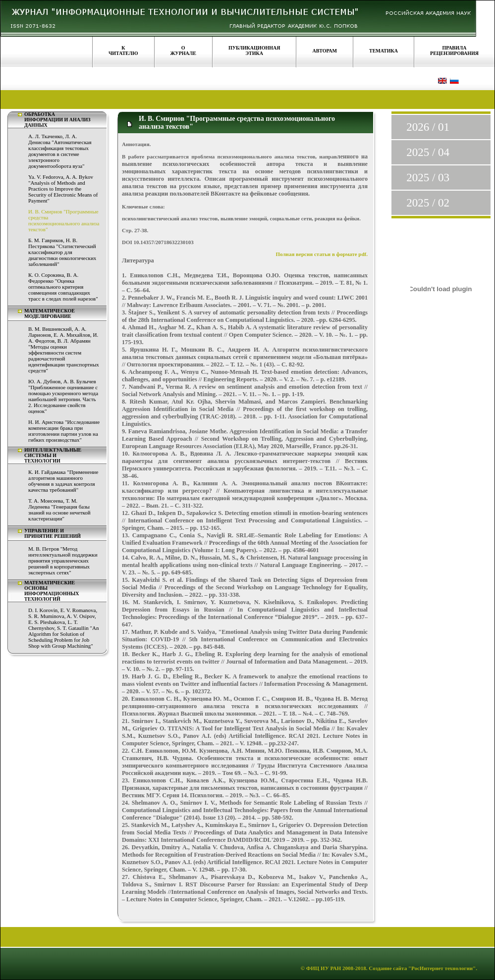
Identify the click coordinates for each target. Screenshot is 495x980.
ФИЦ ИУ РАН (324, 968)
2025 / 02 (428, 203)
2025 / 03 (428, 178)
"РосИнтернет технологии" (441, 968)
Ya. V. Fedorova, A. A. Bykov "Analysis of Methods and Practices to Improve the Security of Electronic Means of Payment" (63, 189)
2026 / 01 (428, 127)
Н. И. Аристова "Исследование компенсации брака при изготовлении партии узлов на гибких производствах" (64, 431)
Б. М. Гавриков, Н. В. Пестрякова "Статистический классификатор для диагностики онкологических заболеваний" (62, 252)
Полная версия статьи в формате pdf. (322, 254)
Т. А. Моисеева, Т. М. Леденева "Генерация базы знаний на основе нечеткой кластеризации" (59, 510)
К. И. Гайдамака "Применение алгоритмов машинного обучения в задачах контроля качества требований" (63, 481)
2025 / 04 (428, 152)
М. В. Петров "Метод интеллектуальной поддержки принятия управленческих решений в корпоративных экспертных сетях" (63, 561)
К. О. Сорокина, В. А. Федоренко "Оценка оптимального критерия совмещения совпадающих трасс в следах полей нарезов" (63, 287)
